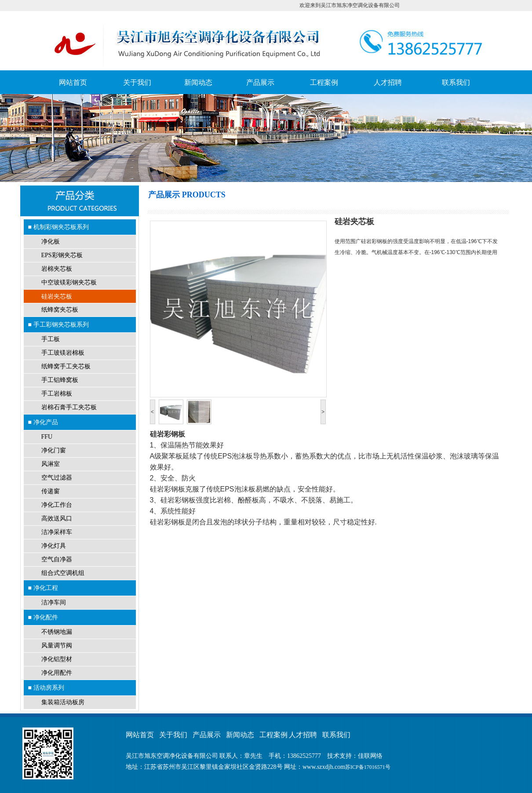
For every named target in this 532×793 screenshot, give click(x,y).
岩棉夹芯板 (57, 269)
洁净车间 (54, 602)
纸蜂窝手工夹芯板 (66, 366)
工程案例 (324, 82)
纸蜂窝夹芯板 (60, 310)
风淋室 (51, 464)
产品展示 (260, 82)
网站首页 (73, 82)
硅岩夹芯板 (57, 296)
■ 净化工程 (43, 588)
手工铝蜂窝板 (60, 380)
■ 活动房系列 (46, 688)
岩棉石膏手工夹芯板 (69, 407)
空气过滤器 (57, 478)
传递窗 (51, 491)
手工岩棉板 (57, 394)
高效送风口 (57, 518)
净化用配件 (57, 673)
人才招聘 (388, 82)
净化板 (51, 242)
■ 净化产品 (43, 422)
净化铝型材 (57, 659)
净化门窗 (54, 450)
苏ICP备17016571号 (368, 767)
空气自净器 (57, 559)
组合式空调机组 (63, 573)
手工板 (51, 339)
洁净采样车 (57, 532)
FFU (47, 437)
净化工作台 (57, 505)
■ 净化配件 (43, 617)
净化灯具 (54, 546)
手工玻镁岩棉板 (63, 353)
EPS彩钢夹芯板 (62, 255)
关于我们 (137, 82)
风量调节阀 (57, 646)
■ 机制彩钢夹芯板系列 (58, 227)
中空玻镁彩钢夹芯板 (69, 282)
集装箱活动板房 (63, 702)
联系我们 (456, 82)
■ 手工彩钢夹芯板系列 (58, 324)
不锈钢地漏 (57, 632)
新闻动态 (198, 82)
